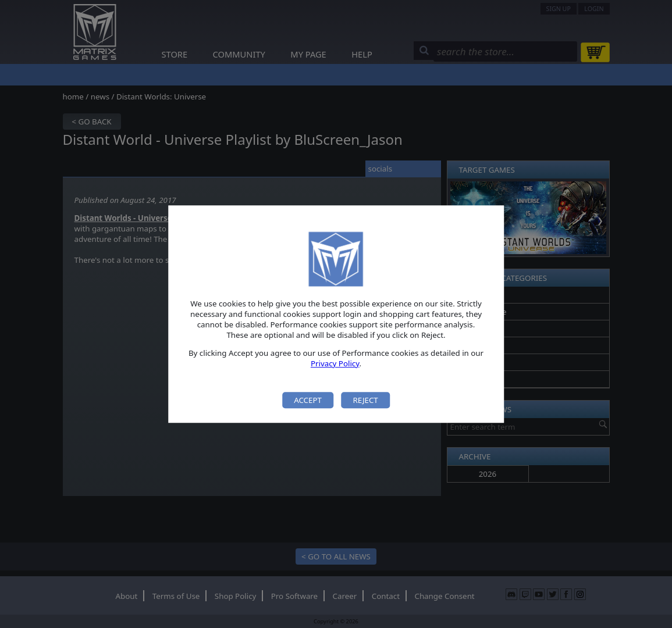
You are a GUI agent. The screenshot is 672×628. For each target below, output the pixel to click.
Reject (365, 400)
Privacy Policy (335, 363)
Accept (308, 400)
